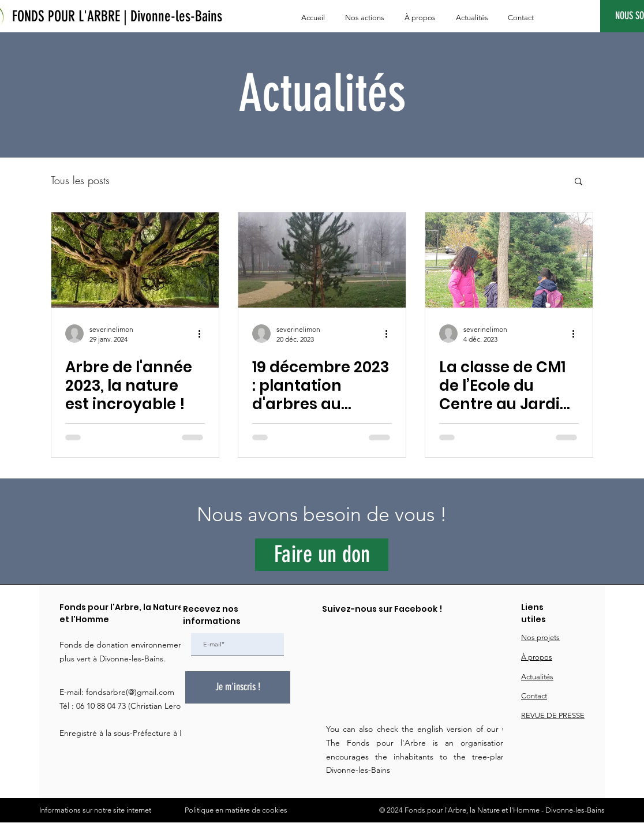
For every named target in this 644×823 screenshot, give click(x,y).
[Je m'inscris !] (238, 687)
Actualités (537, 677)
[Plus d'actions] (203, 334)
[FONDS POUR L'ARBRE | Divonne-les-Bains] (117, 17)
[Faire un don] (322, 555)
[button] (579, 182)
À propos (537, 657)
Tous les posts (80, 181)
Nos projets (540, 637)
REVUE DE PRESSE (553, 715)
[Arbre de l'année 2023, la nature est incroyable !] (135, 260)
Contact (534, 696)
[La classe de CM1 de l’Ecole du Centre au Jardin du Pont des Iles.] (509, 260)
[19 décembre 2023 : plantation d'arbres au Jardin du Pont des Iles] (322, 260)
